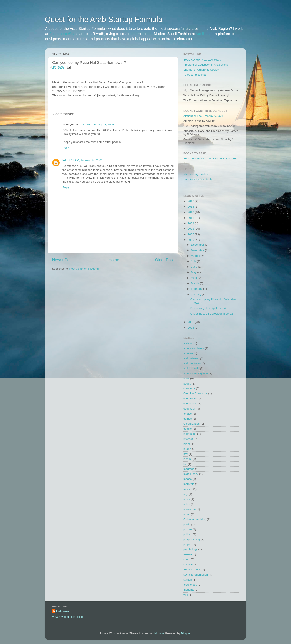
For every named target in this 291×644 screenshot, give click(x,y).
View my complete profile (68, 617)
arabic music (191, 368)
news (187, 499)
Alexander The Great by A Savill (203, 116)
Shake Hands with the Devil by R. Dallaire (210, 159)
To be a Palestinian (195, 75)
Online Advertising (195, 519)
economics (190, 404)
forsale (188, 414)
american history (194, 348)
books (187, 384)
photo (187, 524)
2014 (191, 207)
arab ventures (192, 363)
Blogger (186, 633)
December (198, 245)
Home (114, 260)
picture (188, 529)
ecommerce (191, 398)
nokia (187, 504)
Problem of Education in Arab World (206, 65)
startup (188, 580)
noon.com (189, 509)
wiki (186, 595)
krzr (186, 454)
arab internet (191, 358)
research (189, 554)
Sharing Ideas (192, 570)
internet (188, 439)
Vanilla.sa (204, 34)
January (197, 294)
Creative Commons (195, 393)
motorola (189, 484)
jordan (187, 449)
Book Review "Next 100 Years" (203, 60)
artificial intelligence (196, 373)
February (197, 289)
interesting (190, 434)
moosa (188, 479)
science (188, 564)
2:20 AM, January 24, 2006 (97, 124)
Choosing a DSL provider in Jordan (212, 314)
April (194, 278)
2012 (191, 212)
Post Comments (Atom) (84, 269)
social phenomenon (196, 575)
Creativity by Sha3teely (198, 179)
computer (189, 388)
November (198, 250)
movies (188, 489)
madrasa (189, 469)
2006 (191, 240)
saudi (187, 559)
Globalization (191, 424)
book (186, 379)
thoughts (189, 590)
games (188, 419)
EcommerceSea (62, 34)
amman (188, 353)
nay (186, 494)
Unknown (63, 611)
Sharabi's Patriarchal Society (201, 70)
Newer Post (62, 260)
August (196, 256)
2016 (191, 201)
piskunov (158, 633)
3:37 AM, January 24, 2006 (86, 160)
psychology (190, 549)
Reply (66, 148)
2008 (191, 229)
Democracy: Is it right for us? (208, 308)
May (194, 272)
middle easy (191, 474)
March (195, 283)
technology (190, 585)
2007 (191, 234)
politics (188, 534)
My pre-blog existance (197, 174)
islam (187, 444)
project (188, 545)
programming (192, 539)
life (185, 464)
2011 (191, 218)
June (195, 267)
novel (187, 514)
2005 (191, 322)
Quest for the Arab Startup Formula (104, 19)
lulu (65, 160)
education (189, 409)
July (194, 261)
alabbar (188, 343)
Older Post (165, 260)
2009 (191, 223)
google (188, 429)
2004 (191, 328)
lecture (188, 459)
